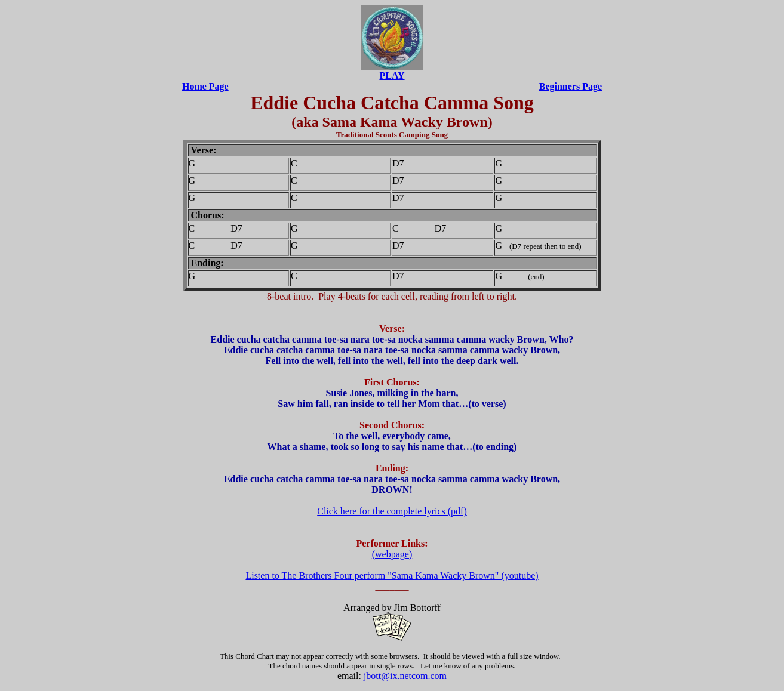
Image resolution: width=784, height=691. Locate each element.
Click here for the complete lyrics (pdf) (392, 511)
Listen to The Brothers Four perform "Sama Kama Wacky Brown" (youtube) (392, 576)
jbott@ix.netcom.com (405, 676)
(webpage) (392, 554)
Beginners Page (571, 86)
